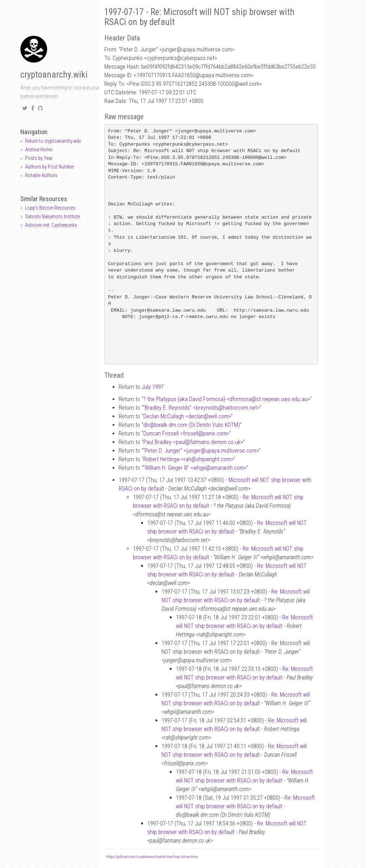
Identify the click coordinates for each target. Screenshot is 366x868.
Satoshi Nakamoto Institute (53, 216)
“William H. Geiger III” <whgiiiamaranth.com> (195, 468)
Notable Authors (41, 175)
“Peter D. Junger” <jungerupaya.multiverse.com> (201, 451)
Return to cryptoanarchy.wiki (53, 141)
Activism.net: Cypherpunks (51, 225)
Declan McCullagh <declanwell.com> (187, 416)
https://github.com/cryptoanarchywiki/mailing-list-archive (152, 857)
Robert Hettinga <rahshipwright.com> (188, 459)
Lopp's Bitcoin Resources (50, 208)
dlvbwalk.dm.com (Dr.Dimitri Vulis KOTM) (192, 425)
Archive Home (39, 150)
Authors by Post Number (50, 167)
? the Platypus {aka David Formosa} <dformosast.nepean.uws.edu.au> (227, 399)
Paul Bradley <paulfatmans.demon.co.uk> (193, 442)
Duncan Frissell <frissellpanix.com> (186, 433)
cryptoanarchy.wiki (54, 75)
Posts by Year (39, 158)
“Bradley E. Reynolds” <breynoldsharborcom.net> (201, 408)
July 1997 (153, 387)
